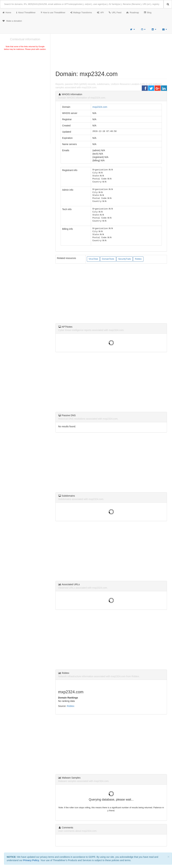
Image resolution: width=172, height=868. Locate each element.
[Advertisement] (25, 76)
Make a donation (12, 21)
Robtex (138, 259)
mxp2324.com (100, 107)
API (100, 13)
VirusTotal (93, 259)
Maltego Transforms (81, 13)
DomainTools (108, 259)
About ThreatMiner (26, 13)
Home (7, 13)
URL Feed (115, 13)
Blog (148, 13)
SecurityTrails (125, 259)
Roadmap (133, 13)
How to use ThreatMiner (53, 13)
